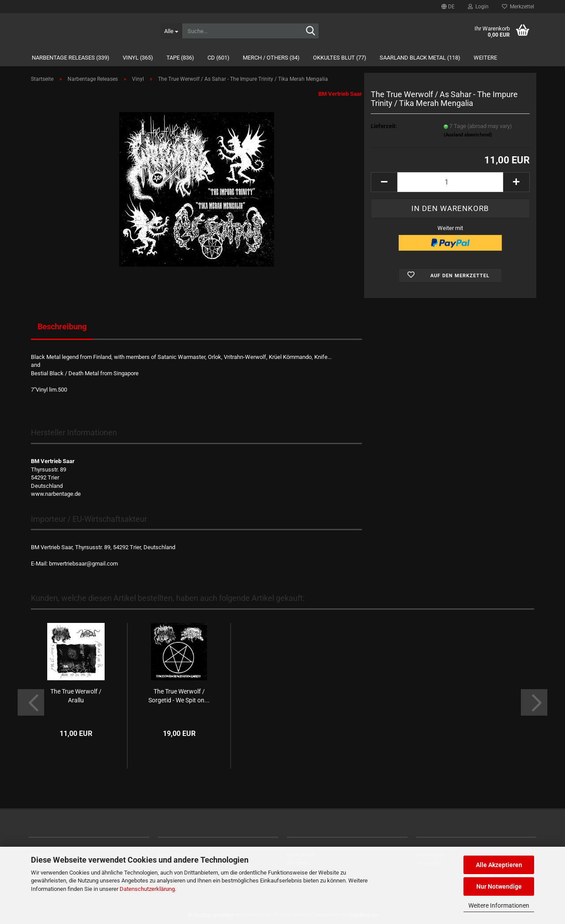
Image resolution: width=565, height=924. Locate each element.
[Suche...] (171, 31)
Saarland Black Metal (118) (420, 58)
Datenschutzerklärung (147, 889)
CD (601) (218, 58)
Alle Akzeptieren (499, 865)
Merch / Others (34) (271, 58)
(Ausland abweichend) (468, 135)
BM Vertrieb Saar (340, 94)
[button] (448, 7)
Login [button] (478, 7)
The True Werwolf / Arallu (76, 696)
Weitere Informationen (499, 905)
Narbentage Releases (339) (71, 58)
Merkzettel (518, 7)
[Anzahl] (450, 182)
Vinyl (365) (138, 58)
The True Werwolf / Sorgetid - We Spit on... (179, 696)
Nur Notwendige (499, 886)
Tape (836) (180, 58)
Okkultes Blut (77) (340, 58)
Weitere (485, 58)
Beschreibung (62, 326)
